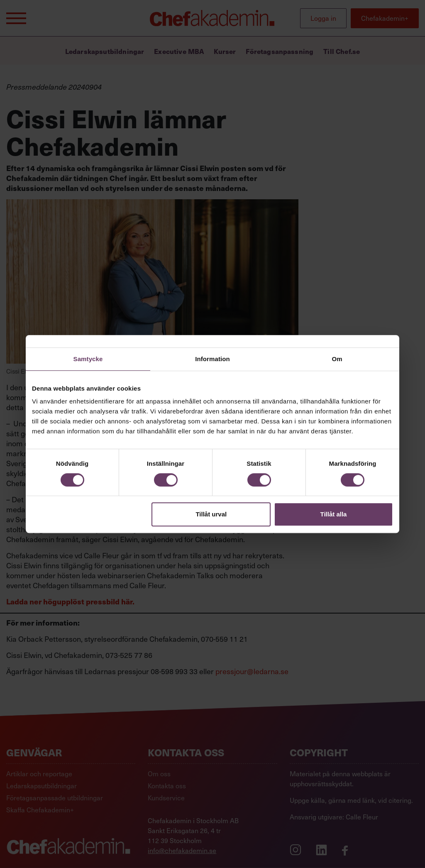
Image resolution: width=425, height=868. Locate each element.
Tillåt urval (211, 514)
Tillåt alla (333, 514)
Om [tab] (337, 359)
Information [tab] (212, 359)
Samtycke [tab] (88, 359)
